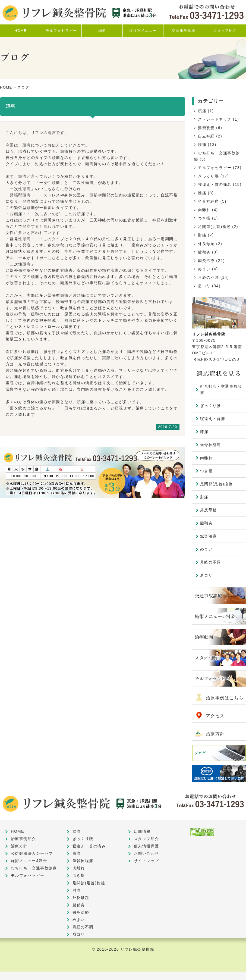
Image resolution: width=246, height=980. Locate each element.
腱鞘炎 (204, 252)
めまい (204, 269)
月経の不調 (208, 277)
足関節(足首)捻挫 (214, 227)
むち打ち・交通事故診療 (221, 389)
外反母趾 (206, 244)
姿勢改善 (206, 128)
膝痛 (202, 193)
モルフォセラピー (215, 168)
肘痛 (202, 235)
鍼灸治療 (206, 261)
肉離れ (204, 210)
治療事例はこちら (225, 698)
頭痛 (202, 111)
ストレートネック (215, 119)
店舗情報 (142, 832)
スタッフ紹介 (146, 839)
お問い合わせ (146, 854)
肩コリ (204, 286)
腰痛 (202, 145)
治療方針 (215, 734)
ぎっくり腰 (208, 176)
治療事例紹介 (23, 839)
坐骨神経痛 (208, 201)
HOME (6, 87)
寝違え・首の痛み (215, 184)
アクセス (215, 716)
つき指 (204, 218)
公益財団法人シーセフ (32, 854)
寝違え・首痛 (213, 419)
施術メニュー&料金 (29, 861)
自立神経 (206, 136)
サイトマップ (146, 861)
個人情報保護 (146, 846)
